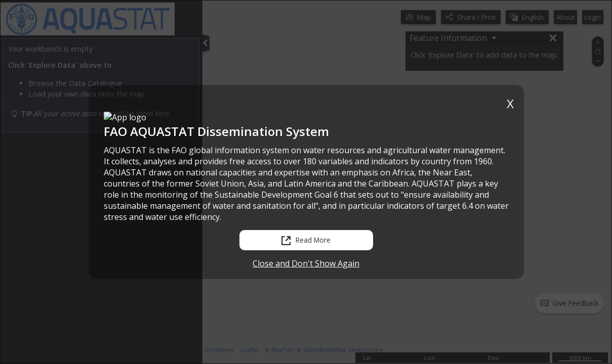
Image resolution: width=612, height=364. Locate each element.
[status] (501, 299)
